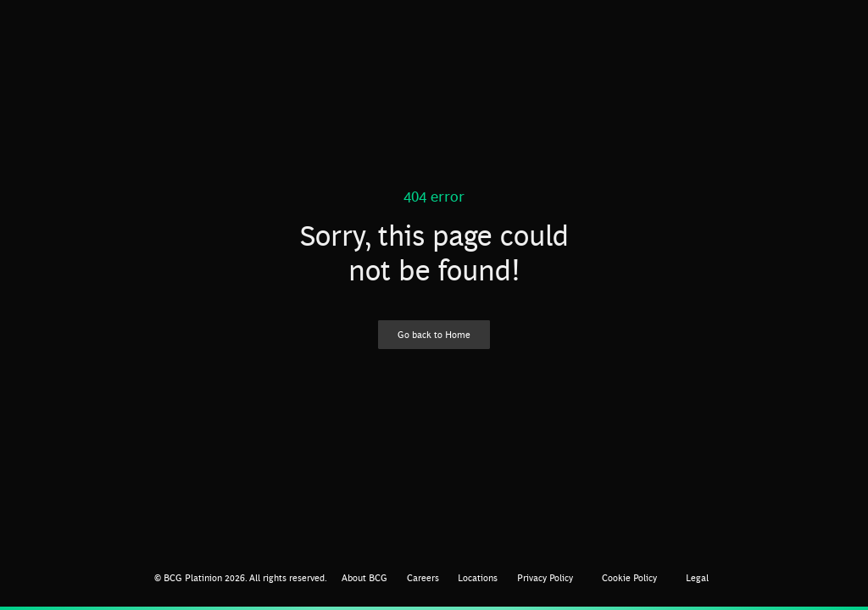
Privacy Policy (545, 577)
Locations (478, 577)
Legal (697, 577)
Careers (423, 577)
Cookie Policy (629, 577)
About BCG (364, 577)
